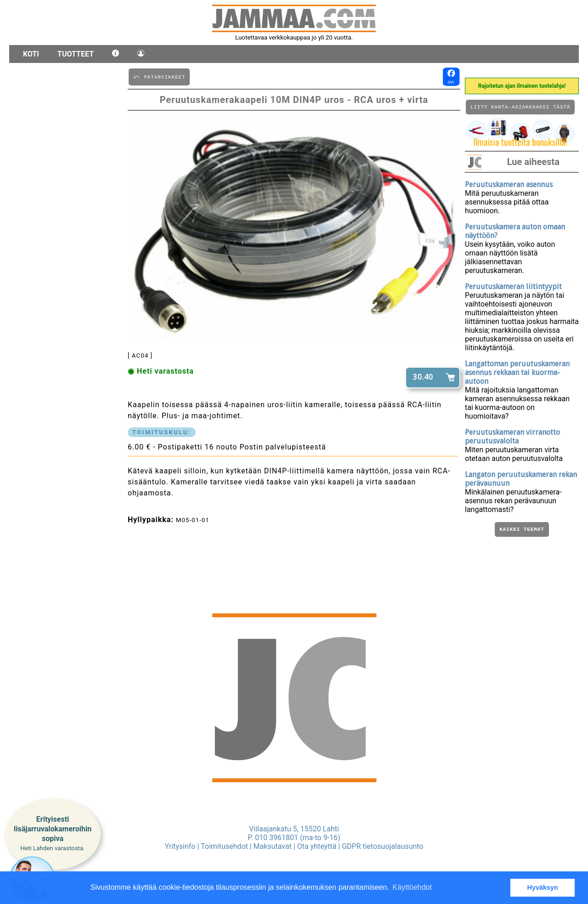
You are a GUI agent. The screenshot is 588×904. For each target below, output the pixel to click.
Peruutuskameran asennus (509, 186)
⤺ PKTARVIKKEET (159, 77)
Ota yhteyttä (317, 846)
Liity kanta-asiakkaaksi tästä (520, 108)
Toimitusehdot (224, 846)
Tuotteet (76, 54)
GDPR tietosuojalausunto (382, 846)
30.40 (423, 377)
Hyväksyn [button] (543, 887)
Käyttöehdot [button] (412, 887)
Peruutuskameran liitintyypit (513, 288)
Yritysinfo (180, 846)
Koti (31, 54)
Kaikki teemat (522, 532)
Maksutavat (273, 846)
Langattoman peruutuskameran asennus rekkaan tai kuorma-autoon (517, 374)
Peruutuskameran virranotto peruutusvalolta (512, 438)
